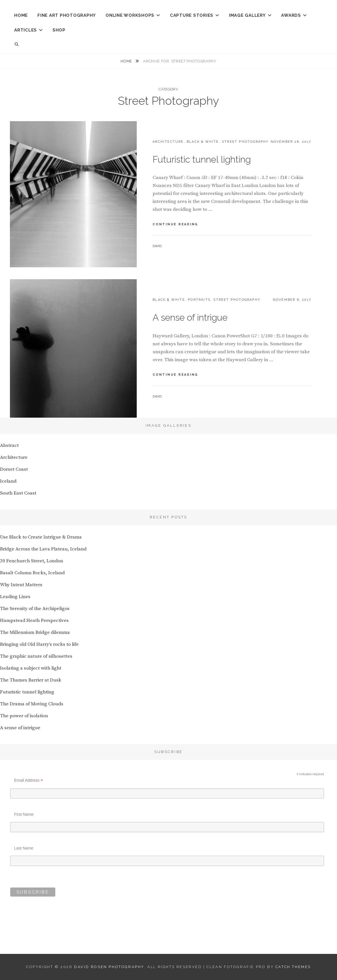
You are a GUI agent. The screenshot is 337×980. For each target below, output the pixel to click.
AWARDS (291, 15)
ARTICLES (26, 30)
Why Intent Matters (21, 585)
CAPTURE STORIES (192, 15)
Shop (59, 30)
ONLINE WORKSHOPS (130, 15)
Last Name (24, 848)
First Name (24, 814)
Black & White (203, 142)
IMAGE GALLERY (247, 15)
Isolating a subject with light (31, 668)
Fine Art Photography (67, 15)
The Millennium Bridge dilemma (35, 632)
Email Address (29, 780)
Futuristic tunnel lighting (202, 159)
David (157, 246)
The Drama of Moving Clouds (32, 704)
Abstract (9, 445)
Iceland (8, 481)
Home (127, 61)
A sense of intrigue (190, 317)
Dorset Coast (14, 469)
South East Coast (18, 493)
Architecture (168, 142)
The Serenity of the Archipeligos (35, 609)
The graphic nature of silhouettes (36, 656)
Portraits (199, 300)
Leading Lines (15, 597)
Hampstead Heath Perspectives (34, 621)
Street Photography (245, 142)
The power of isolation (24, 716)
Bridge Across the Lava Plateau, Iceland (43, 549)
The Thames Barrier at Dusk (31, 680)
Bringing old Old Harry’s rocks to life (39, 644)
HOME (21, 15)
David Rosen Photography (109, 967)
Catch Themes (293, 967)
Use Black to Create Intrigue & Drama (41, 537)
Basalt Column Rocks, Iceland (32, 573)
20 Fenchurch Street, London (31, 561)
